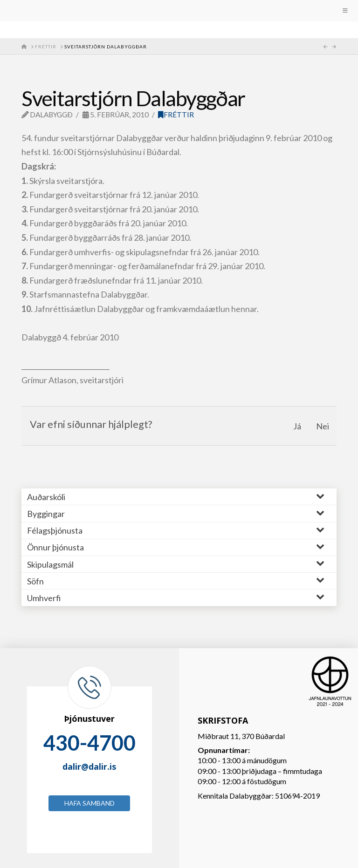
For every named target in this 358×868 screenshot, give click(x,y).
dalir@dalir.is (89, 766)
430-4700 (89, 743)
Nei (323, 426)
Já (297, 426)
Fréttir (176, 115)
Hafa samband (89, 803)
